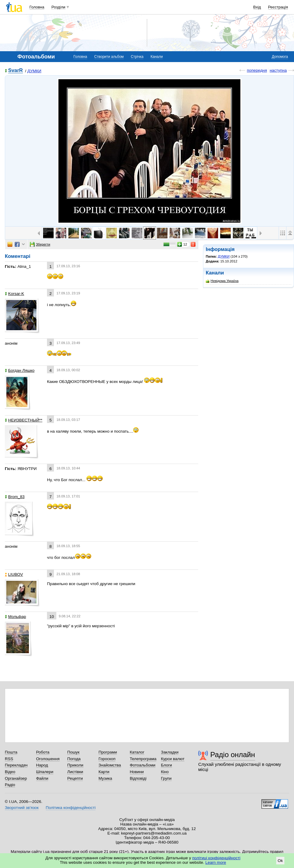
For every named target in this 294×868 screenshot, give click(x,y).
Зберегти (40, 244)
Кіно (165, 772)
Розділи (58, 7)
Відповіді (138, 778)
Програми (108, 752)
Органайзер (16, 778)
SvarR (16, 71)
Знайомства (110, 765)
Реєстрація (278, 7)
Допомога (280, 57)
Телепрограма (143, 759)
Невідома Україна (222, 281)
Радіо (10, 785)
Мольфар (15, 617)
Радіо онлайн (233, 755)
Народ (42, 765)
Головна (37, 7)
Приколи (75, 765)
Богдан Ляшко (20, 370)
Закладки (170, 752)
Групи (166, 778)
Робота (43, 752)
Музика (105, 778)
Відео (10, 772)
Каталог (137, 752)
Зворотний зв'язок (22, 808)
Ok (280, 861)
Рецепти (75, 778)
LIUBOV (14, 574)
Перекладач (16, 765)
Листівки (75, 772)
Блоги (166, 765)
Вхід (257, 7)
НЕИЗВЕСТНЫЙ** (24, 420)
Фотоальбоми (143, 765)
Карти (104, 772)
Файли (42, 778)
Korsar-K (14, 294)
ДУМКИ (34, 71)
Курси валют (173, 759)
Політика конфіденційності (71, 808)
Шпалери (45, 772)
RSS (9, 759)
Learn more (216, 862)
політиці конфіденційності (216, 858)
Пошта (11, 752)
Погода (74, 759)
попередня (257, 70)
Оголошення (48, 759)
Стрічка (137, 57)
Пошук (73, 752)
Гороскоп (107, 759)
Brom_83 (15, 497)
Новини (137, 772)
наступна (278, 70)
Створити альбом (109, 57)
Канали (157, 57)
